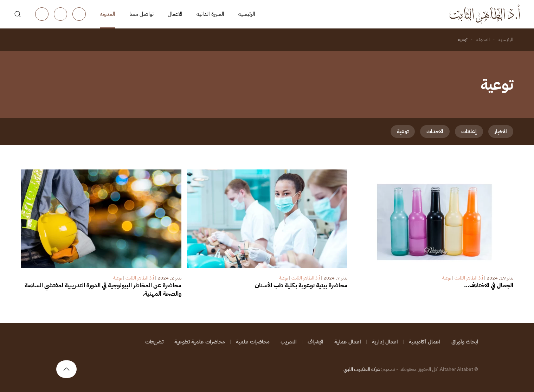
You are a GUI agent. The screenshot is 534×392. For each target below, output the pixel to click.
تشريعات (154, 342)
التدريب (289, 342)
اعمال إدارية (385, 342)
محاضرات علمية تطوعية (200, 342)
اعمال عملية (348, 342)
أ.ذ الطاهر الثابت (469, 278)
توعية (403, 131)
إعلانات (469, 131)
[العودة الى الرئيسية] (485, 14)
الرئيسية (247, 14)
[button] (18, 14)
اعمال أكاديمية (425, 342)
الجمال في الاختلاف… (489, 285)
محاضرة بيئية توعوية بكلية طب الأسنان (301, 285)
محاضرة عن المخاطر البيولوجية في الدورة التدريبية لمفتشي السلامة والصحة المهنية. (103, 290)
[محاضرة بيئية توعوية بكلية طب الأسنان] (267, 218)
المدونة (108, 14)
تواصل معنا (141, 14)
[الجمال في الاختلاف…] (433, 218)
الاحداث (435, 131)
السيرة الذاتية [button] (210, 14)
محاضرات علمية (253, 342)
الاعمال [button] (175, 14)
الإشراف (316, 342)
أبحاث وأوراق (465, 342)
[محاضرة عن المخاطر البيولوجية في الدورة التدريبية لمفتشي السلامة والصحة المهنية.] (101, 218)
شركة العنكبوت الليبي (362, 369)
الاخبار (501, 131)
